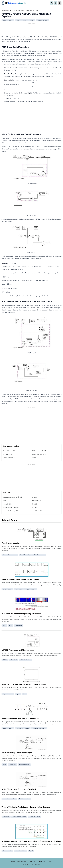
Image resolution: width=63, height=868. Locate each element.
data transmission (24, 765)
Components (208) (9, 458)
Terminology (5, 11)
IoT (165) (35, 458)
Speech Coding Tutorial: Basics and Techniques (20, 579)
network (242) (8, 504)
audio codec (19, 589)
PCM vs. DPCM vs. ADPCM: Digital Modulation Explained (26, 11)
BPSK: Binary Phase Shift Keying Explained (19, 789)
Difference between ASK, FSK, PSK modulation (20, 719)
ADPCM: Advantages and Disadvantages (18, 650)
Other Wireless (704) (10, 451)
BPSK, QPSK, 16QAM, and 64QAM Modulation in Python (24, 684)
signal (31, 851)
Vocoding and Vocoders (11, 543)
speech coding (7, 589)
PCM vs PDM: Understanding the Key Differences (21, 614)
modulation (19, 625)
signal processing (42, 20)
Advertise (42, 861)
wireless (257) (36, 501)
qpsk (24, 694)
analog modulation (35, 817)
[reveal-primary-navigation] (60, 3)
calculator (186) (37, 511)
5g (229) (35, 504)
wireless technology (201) (11, 511)
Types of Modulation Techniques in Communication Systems (26, 807)
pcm (18, 20)
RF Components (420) (39, 451)
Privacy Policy (21, 861)
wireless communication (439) (12, 497)
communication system (19, 817)
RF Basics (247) (8, 454)
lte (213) (35, 507)
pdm (11, 625)
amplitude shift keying (23, 728)
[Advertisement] (31, 29)
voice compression (39, 555)
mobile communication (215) (12, 507)
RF (14, 3)
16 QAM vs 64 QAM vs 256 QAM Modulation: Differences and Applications (31, 841)
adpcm (32, 20)
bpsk (18, 694)
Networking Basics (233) (40, 454)
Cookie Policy (32, 861)
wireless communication (10, 555)
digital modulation (8, 20)
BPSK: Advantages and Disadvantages (17, 753)
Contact (50, 861)
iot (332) (35, 497)
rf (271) (5, 501)
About (13, 861)
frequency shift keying (39, 728)
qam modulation (7, 851)
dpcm (24, 20)
